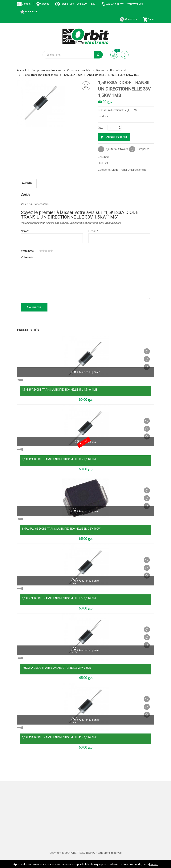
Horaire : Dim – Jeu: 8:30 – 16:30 (75, 4)
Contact (24, 4)
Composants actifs (79, 70)
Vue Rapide (147, 367)
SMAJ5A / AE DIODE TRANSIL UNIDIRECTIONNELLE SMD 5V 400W (61, 529)
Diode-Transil (118, 70)
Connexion (128, 19)
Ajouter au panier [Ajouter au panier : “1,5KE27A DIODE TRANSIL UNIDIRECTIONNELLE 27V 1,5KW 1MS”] (89, 581)
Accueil (21, 70)
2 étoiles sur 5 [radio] (43, 251)
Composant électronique (47, 70)
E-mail (93, 231)
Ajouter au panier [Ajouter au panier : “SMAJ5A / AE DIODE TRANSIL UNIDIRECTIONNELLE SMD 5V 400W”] (89, 511)
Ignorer (154, 864)
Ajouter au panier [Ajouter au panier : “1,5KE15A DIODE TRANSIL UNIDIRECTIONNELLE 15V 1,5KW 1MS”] (89, 372)
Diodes (100, 70)
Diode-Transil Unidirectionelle (40, 75)
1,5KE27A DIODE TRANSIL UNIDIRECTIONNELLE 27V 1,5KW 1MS (60, 598)
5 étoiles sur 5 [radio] (52, 251)
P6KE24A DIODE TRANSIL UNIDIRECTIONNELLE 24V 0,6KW (56, 668)
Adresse (43, 4)
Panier (148, 19)
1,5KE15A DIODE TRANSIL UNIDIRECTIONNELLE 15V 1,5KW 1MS (60, 390)
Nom (25, 231)
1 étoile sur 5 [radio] (41, 251)
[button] (86, 86)
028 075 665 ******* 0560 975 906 (122, 4)
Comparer (143, 149)
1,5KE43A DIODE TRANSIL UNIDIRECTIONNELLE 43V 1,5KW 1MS (60, 737)
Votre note (28, 251)
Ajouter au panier (117, 137)
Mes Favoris (29, 12)
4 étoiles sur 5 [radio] (49, 251)
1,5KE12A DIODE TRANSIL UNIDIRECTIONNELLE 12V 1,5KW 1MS (60, 459)
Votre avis (28, 257)
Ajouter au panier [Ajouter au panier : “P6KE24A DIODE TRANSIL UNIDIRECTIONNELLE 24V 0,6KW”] (89, 650)
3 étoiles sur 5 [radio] (46, 251)
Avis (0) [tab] (27, 183)
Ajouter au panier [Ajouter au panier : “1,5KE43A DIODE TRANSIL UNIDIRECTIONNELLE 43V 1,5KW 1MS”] (89, 720)
